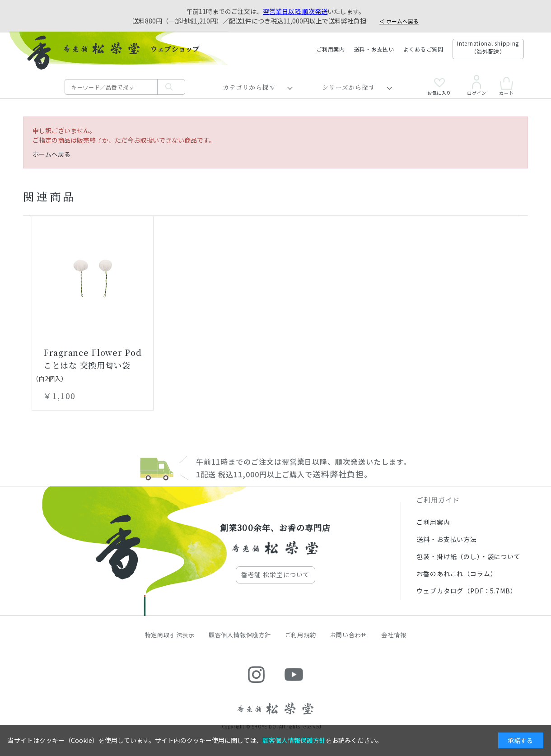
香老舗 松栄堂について (275, 574)
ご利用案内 (331, 49)
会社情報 (394, 635)
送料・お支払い (374, 49)
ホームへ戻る (51, 154)
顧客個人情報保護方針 (240, 635)
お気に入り (439, 87)
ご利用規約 (301, 635)
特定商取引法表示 (170, 635)
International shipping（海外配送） (488, 47)
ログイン (476, 85)
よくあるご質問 (423, 49)
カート (506, 86)
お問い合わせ (349, 635)
